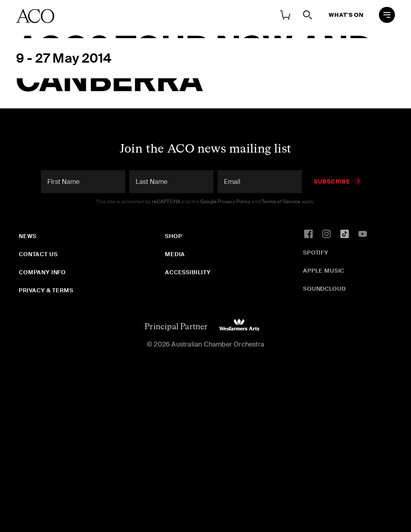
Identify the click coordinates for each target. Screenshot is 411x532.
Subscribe (338, 181)
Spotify (316, 253)
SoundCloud (324, 289)
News (27, 236)
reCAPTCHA (166, 202)
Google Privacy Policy (225, 202)
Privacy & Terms (46, 290)
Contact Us (38, 254)
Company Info (42, 272)
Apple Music (324, 271)
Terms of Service (281, 202)
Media (175, 254)
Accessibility (188, 272)
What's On (346, 15)
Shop (173, 236)
